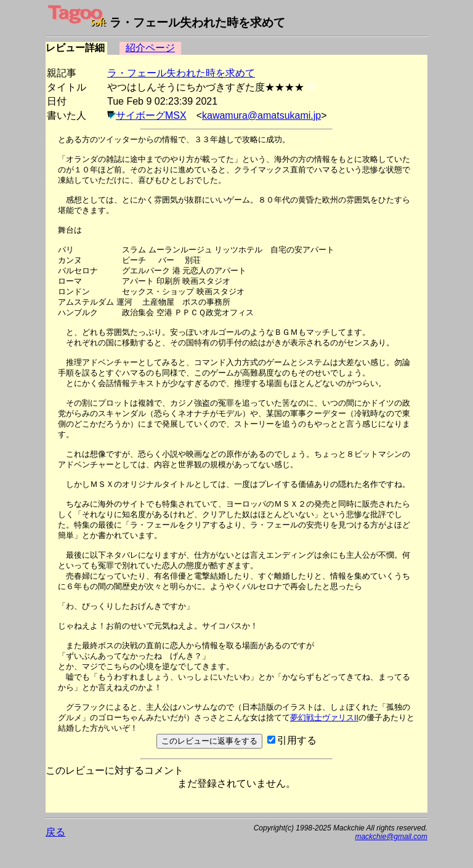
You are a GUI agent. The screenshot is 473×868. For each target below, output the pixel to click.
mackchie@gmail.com (391, 837)
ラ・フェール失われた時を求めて (181, 73)
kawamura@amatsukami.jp (261, 115)
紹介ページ (150, 48)
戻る (55, 832)
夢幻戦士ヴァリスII (324, 717)
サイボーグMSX (151, 115)
